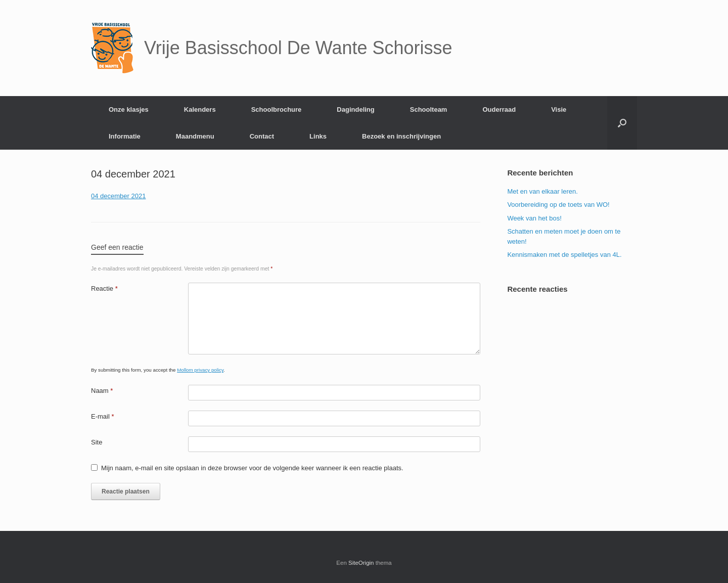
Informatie (125, 136)
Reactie (104, 288)
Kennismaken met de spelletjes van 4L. (564, 255)
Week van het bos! (534, 218)
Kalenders (200, 109)
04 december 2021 (118, 196)
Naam (102, 391)
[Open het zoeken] (622, 123)
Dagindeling (355, 109)
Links (318, 136)
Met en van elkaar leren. (542, 191)
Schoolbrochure (277, 109)
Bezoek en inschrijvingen (401, 136)
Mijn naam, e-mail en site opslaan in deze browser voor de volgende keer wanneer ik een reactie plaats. (252, 468)
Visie (559, 109)
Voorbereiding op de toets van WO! (558, 205)
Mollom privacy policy (200, 370)
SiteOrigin (361, 563)
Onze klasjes (129, 109)
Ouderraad (499, 109)
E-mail (103, 416)
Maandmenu (195, 136)
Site (97, 442)
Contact (262, 136)
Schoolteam (429, 109)
